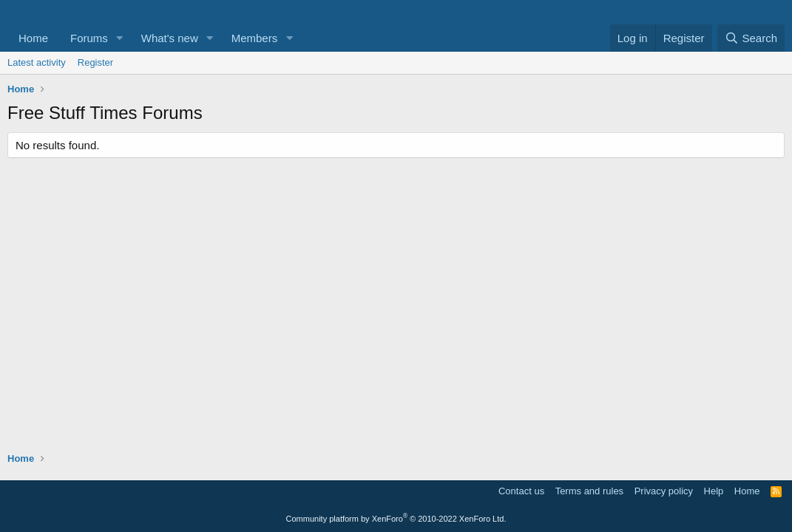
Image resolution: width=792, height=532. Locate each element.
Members (255, 38)
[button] (120, 38)
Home (33, 38)
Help (714, 491)
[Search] (751, 38)
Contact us (521, 491)
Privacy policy (664, 491)
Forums (89, 38)
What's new (170, 38)
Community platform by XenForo (396, 519)
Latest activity (37, 62)
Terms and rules (589, 491)
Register (95, 62)
